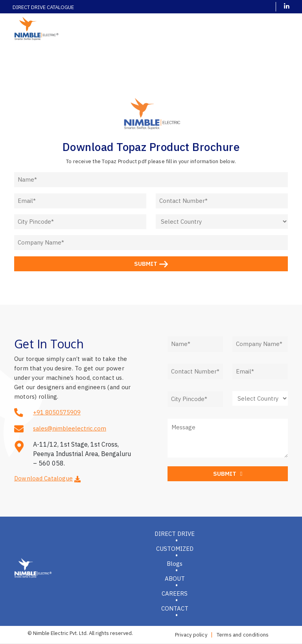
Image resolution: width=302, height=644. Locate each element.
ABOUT (175, 579)
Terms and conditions (243, 635)
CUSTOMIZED (175, 549)
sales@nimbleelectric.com (70, 428)
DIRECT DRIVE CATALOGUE (43, 7)
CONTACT (175, 608)
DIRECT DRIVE (175, 534)
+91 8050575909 (57, 412)
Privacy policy (191, 635)
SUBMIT (151, 264)
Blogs (175, 564)
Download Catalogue (43, 478)
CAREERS (175, 593)
